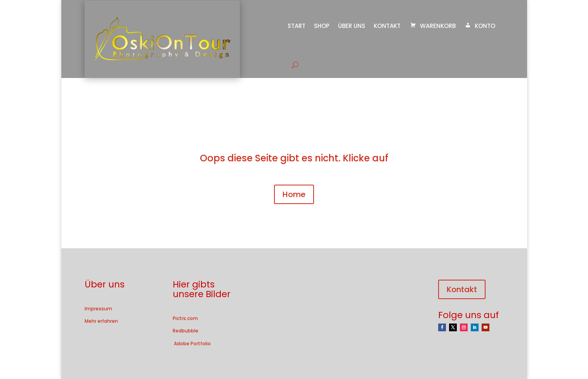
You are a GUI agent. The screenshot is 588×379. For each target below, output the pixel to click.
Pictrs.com (185, 318)
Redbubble (186, 331)
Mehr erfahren (101, 321)
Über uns (352, 26)
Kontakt (387, 26)
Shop (322, 26)
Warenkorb (432, 26)
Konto (480, 26)
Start (297, 26)
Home (294, 194)
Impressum (98, 309)
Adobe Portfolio (192, 344)
